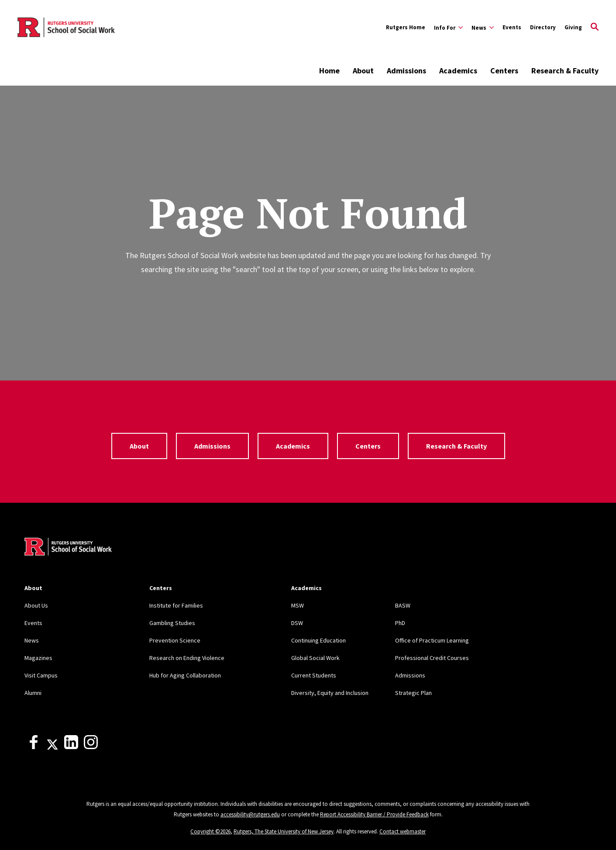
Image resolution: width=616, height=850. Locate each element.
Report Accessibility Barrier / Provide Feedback (374, 814)
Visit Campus (41, 675)
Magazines (38, 658)
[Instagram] (91, 747)
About (363, 71)
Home (329, 71)
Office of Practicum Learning (432, 640)
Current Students (314, 675)
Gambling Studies (172, 623)
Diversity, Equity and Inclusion (330, 693)
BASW (403, 605)
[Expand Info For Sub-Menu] (448, 28)
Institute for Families (176, 605)
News (32, 640)
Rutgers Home (406, 27)
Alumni (33, 693)
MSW (298, 605)
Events (512, 27)
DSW (297, 623)
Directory (543, 27)
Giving (573, 27)
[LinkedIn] (71, 747)
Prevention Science (175, 640)
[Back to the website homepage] (66, 28)
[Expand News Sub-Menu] (483, 28)
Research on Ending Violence (187, 658)
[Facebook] (34, 747)
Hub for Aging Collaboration (185, 675)
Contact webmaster (403, 831)
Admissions (406, 71)
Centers (504, 71)
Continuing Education (318, 640)
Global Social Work (315, 658)
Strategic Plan (413, 693)
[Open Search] (595, 28)
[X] (52, 747)
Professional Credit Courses (432, 658)
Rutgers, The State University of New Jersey (284, 831)
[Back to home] (68, 548)
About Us (36, 605)
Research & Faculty (565, 71)
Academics (458, 71)
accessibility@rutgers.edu (250, 814)
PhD (400, 623)
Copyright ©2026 (210, 831)
